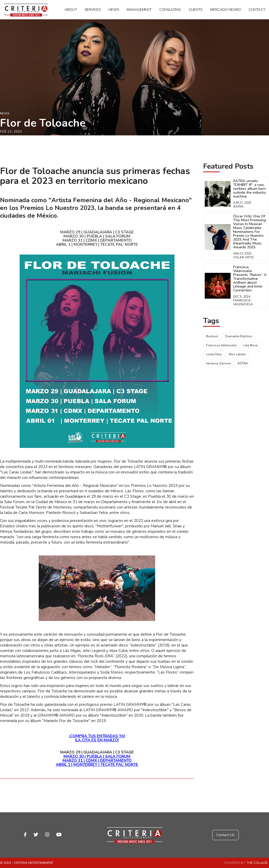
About (71, 10)
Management (139, 10)
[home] (26, 10)
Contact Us (226, 835)
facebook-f (25, 834)
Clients (196, 10)
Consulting (170, 10)
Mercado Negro (226, 10)
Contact (257, 10)
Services (93, 10)
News (114, 10)
